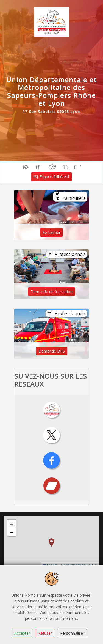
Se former (51, 232)
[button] (51, 542)
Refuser (45, 633)
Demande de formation (51, 292)
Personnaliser (72, 633)
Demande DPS (52, 351)
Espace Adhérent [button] (52, 177)
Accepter (22, 633)
